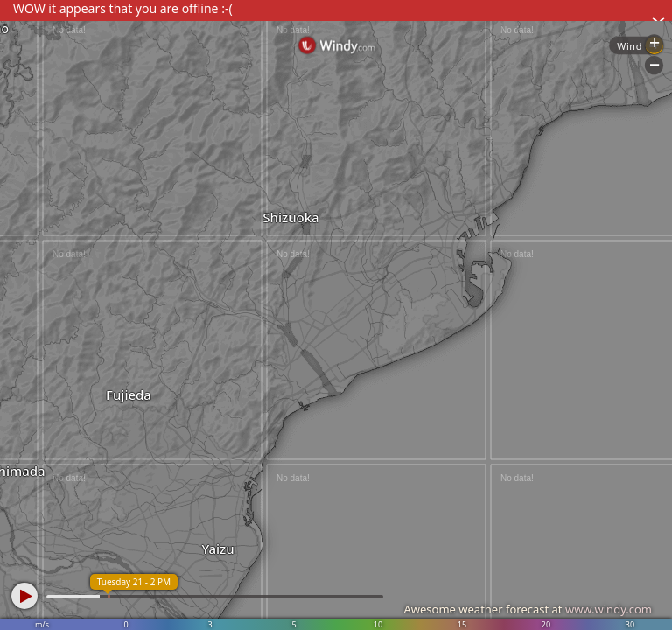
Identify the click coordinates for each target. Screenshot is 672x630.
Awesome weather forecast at (528, 609)
